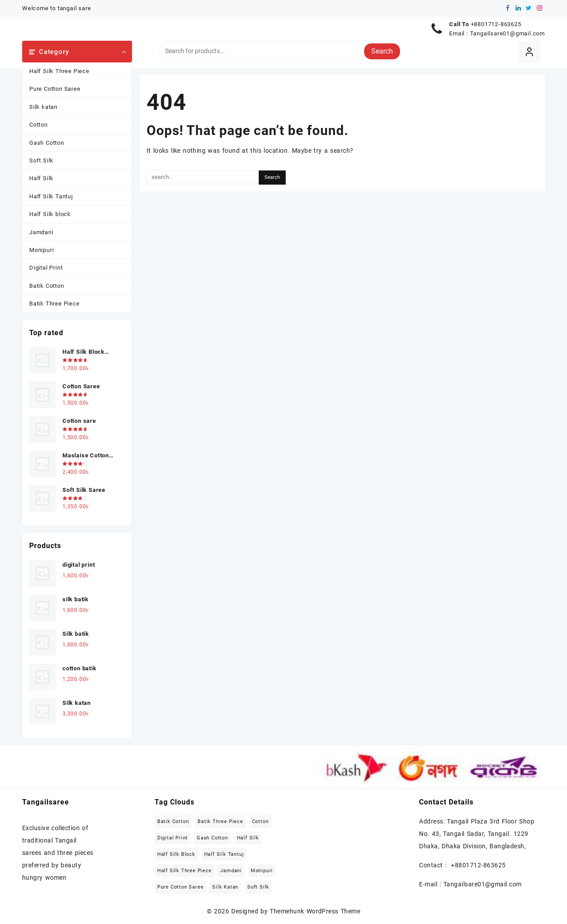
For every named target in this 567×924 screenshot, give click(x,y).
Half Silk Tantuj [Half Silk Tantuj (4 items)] (224, 854)
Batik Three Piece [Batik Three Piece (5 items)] (220, 822)
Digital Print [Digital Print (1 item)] (173, 838)
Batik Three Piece (54, 303)
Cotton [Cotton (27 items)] (260, 822)
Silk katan (43, 107)
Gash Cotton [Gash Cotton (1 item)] (212, 838)
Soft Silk (41, 160)
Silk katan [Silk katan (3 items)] (225, 887)
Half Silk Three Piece (59, 71)
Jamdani (41, 232)
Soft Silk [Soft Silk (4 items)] (258, 887)
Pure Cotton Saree (55, 89)
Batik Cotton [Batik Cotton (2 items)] (173, 822)
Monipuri (41, 250)
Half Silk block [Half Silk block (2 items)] (176, 854)
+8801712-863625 (496, 24)
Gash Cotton (47, 143)
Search (382, 51)
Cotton (39, 125)
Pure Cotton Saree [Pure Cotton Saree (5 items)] (181, 887)
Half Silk (41, 178)
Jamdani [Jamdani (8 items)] (231, 871)
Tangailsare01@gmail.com (507, 33)
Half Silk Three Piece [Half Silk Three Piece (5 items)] (184, 871)
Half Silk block (50, 214)
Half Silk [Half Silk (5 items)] (248, 838)
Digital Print (46, 268)
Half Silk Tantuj (51, 196)
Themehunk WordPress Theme (315, 911)
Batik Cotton (47, 286)
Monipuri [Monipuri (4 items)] (262, 871)
